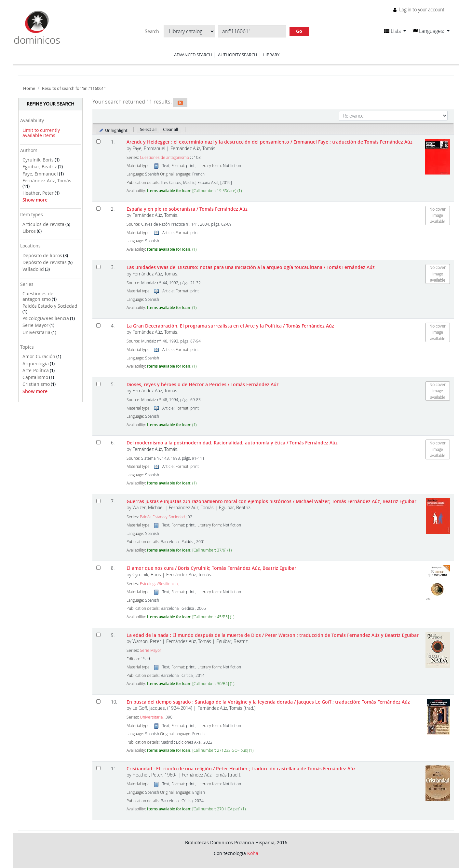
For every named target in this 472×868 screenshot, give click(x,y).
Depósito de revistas (45, 262)
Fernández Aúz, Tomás (47, 181)
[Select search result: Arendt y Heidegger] (98, 141)
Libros (29, 231)
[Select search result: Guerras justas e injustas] (98, 501)
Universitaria (36, 332)
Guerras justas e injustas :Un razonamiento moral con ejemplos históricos (271, 501)
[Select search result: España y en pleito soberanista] (98, 209)
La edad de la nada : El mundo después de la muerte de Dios (273, 635)
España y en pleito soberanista (187, 209)
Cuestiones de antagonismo (38, 296)
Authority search (238, 55)
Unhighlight (113, 130)
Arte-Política (36, 370)
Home (29, 88)
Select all (148, 129)
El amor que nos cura (211, 568)
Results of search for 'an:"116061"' (74, 88)
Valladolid (33, 269)
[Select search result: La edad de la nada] (98, 635)
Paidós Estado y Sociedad (50, 306)
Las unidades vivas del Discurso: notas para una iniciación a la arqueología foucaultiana (251, 267)
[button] (395, 31)
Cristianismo (36, 384)
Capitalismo (35, 377)
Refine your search (50, 104)
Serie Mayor (35, 325)
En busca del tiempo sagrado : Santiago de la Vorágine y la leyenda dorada (268, 702)
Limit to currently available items (41, 133)
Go (299, 31)
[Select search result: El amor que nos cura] (98, 568)
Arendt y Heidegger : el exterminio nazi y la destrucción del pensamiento (270, 142)
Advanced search (193, 55)
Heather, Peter (38, 193)
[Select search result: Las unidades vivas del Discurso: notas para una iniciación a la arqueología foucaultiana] (98, 267)
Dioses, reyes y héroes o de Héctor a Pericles (203, 384)
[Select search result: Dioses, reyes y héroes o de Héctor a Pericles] (98, 384)
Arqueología (36, 364)
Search (152, 32)
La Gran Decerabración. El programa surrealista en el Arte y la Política (230, 326)
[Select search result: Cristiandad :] (98, 768)
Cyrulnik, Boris (38, 160)
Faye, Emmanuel (40, 174)
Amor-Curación (39, 356)
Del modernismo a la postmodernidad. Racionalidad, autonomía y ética (232, 443)
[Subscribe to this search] (180, 102)
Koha (253, 853)
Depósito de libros (42, 255)
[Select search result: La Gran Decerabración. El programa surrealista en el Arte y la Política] (98, 325)
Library (271, 55)
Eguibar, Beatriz (40, 167)
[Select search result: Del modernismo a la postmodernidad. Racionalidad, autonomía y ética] (98, 442)
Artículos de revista (43, 224)
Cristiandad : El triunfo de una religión (241, 769)
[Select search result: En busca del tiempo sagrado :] (98, 701)
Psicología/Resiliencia (46, 318)
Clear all (170, 129)
